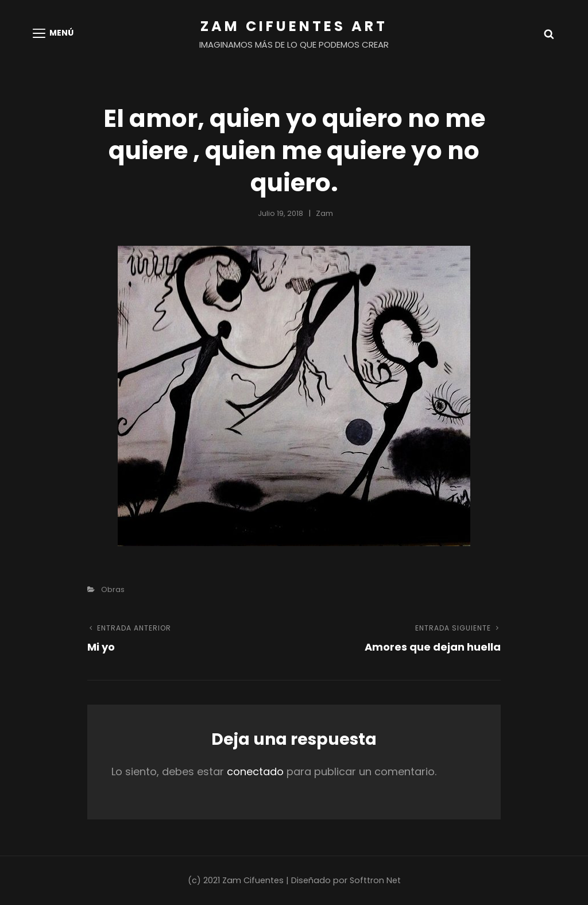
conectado (255, 771)
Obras (113, 589)
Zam (324, 213)
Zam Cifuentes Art (294, 26)
